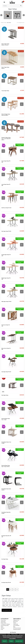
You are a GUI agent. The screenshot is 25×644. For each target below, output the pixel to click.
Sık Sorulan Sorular (17, 628)
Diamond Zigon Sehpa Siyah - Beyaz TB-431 (6, 466)
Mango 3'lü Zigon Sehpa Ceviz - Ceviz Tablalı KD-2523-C (6, 139)
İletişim (15, 623)
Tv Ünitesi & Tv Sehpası (5, 624)
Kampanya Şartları (17, 629)
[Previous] (3, 81)
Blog (14, 627)
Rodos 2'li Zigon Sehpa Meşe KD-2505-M (6, 115)
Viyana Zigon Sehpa (5, 91)
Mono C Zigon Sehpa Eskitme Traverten (5, 44)
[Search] (11, 6)
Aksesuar (3, 628)
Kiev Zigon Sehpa (5, 559)
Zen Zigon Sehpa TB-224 (6, 582)
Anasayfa (2, 23)
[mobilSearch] (21, 6)
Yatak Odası (3, 622)
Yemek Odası (3, 620)
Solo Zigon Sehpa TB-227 (6, 372)
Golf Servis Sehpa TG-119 (6, 208)
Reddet (11, 641)
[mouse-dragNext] (24, 15)
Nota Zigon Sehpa (5, 395)
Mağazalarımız (16, 620)
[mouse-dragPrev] (1, 15)
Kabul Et (5, 641)
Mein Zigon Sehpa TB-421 (6, 231)
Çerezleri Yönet (19, 641)
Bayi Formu (16, 622)
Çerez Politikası (16, 625)
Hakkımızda (16, 624)
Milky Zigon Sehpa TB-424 (6, 301)
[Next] (22, 81)
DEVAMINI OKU (7, 610)
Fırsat (2, 629)
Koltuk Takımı (3, 623)
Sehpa (5, 23)
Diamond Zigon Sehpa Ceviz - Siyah (6, 419)
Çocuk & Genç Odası (5, 625)
